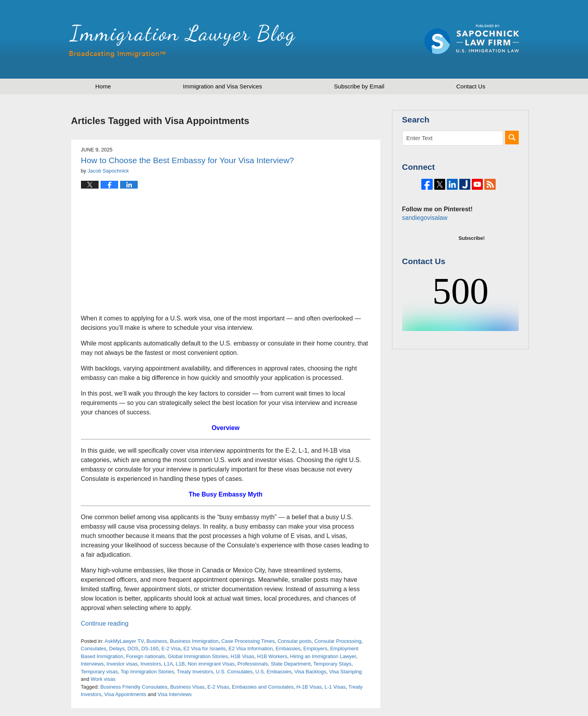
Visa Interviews (175, 694)
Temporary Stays (333, 664)
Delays (117, 649)
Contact (471, 86)
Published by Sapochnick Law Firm (472, 39)
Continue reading (105, 623)
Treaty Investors (195, 672)
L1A (168, 664)
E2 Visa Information (251, 649)
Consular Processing (338, 641)
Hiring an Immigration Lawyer (323, 656)
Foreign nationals (146, 656)
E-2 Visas (218, 687)
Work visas (103, 679)
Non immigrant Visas (211, 664)
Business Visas (187, 687)
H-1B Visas (309, 687)
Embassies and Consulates (263, 687)
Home (103, 86)
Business (157, 641)
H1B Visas (243, 656)
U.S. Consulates (234, 672)
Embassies (288, 649)
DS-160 (150, 649)
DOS (133, 649)
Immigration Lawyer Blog (182, 41)
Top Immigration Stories (147, 672)
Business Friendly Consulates (134, 687)
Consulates (94, 649)
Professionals (253, 664)
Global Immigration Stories (198, 656)
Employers (315, 649)
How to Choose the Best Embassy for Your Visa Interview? (188, 160)
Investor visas (122, 664)
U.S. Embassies (273, 672)
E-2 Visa (171, 649)
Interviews (93, 664)
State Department (291, 664)
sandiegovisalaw (424, 244)
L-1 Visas (335, 687)
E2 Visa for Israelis (205, 649)
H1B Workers (272, 656)
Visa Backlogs (310, 672)
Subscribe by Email (359, 86)
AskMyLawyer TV (124, 641)
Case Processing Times (248, 641)
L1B (180, 664)
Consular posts (294, 641)
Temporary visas (100, 672)
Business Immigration (194, 641)
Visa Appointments (125, 694)
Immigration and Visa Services (223, 86)
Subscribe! (472, 264)
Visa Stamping (345, 672)
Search (512, 138)
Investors (151, 664)
